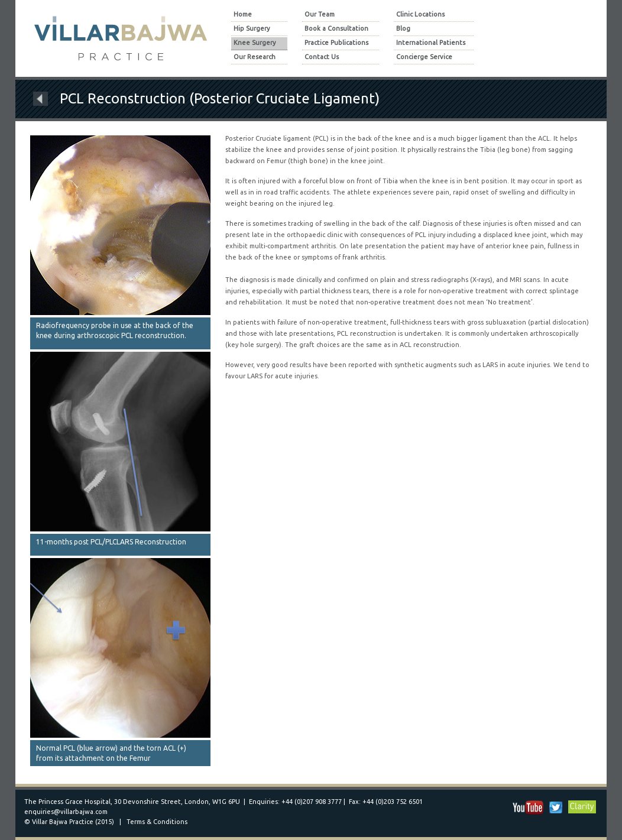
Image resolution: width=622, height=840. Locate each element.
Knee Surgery (255, 43)
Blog (403, 29)
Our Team (320, 14)
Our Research (255, 57)
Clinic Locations (420, 14)
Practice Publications (336, 43)
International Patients (431, 43)
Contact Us (322, 57)
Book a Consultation (336, 29)
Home (243, 14)
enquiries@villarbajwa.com (66, 812)
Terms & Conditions (157, 822)
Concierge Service (424, 57)
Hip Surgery (252, 29)
